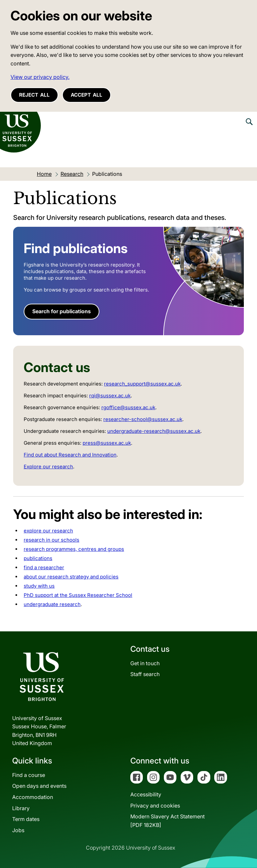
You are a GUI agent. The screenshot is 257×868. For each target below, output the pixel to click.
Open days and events (39, 786)
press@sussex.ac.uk (107, 443)
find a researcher (44, 567)
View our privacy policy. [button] (40, 77)
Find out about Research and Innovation (70, 455)
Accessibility (146, 794)
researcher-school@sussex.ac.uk (143, 419)
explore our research (48, 531)
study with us (39, 586)
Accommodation (33, 797)
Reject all (34, 95)
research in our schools (51, 540)
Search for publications (62, 311)
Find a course (29, 775)
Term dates (26, 819)
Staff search (145, 674)
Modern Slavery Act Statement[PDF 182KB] (167, 821)
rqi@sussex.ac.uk (110, 396)
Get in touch (145, 663)
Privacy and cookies (155, 806)
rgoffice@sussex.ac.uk (128, 407)
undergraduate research (52, 604)
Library (21, 808)
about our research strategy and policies (71, 577)
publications (38, 558)
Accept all (87, 95)
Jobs (18, 830)
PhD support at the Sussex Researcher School (78, 595)
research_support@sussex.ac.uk (142, 384)
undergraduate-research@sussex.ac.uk (154, 431)
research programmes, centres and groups (74, 549)
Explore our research (48, 467)
